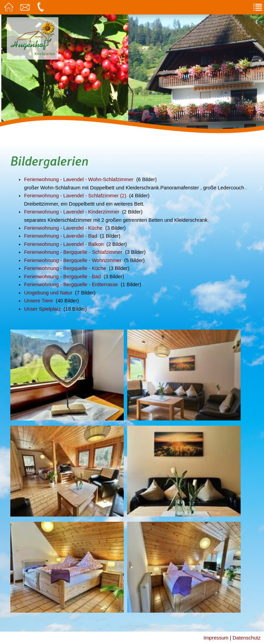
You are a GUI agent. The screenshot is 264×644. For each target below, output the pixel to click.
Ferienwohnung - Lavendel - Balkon (64, 244)
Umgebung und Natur (48, 293)
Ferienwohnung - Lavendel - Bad (61, 236)
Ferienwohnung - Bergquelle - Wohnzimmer (73, 260)
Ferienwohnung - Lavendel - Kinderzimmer (72, 212)
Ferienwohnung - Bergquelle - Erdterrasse (71, 284)
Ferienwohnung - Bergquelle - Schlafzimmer (73, 252)
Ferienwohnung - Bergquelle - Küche (65, 268)
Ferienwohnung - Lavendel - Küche (63, 228)
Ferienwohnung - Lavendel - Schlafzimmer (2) (75, 196)
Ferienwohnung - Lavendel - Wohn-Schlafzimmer (79, 179)
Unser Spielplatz (42, 309)
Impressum (216, 638)
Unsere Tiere (38, 301)
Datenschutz (247, 638)
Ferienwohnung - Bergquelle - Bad (62, 277)
